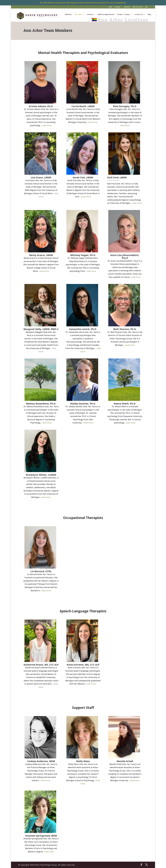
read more (47, 125)
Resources (127, 7)
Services (90, 15)
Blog (146, 7)
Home (111, 7)
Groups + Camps (123, 15)
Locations (117, 7)
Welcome (68, 15)
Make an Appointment (106, 15)
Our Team (78, 15)
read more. (137, 203)
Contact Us (139, 15)
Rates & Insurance (138, 7)
